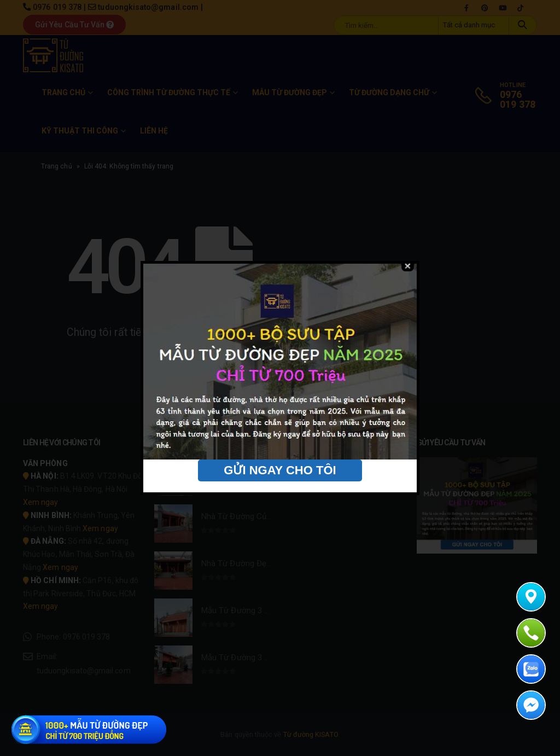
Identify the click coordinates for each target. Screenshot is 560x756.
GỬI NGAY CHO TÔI (280, 470)
